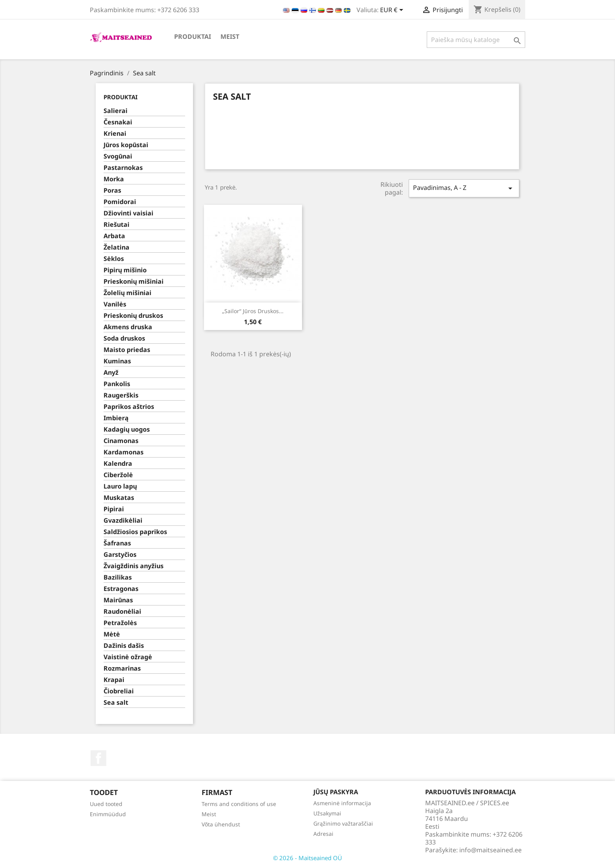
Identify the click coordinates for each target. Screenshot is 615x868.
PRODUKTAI (193, 36)
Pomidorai (120, 202)
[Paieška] (476, 40)
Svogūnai (118, 156)
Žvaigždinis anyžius (134, 566)
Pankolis (117, 384)
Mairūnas (118, 600)
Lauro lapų (120, 486)
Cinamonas (121, 441)
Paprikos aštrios (129, 407)
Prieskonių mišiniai (134, 282)
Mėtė (112, 634)
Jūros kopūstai (126, 145)
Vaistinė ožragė (128, 657)
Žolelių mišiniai (127, 293)
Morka (114, 179)
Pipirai (114, 509)
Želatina (116, 247)
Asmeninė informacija (342, 803)
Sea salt (116, 703)
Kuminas (117, 361)
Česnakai (118, 122)
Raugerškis (121, 395)
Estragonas (121, 589)
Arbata (114, 236)
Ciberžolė (118, 475)
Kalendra (118, 464)
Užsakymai (327, 813)
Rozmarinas (122, 668)
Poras (112, 191)
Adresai (323, 834)
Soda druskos (124, 338)
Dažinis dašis (124, 646)
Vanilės (115, 304)
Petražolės (120, 623)
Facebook (98, 758)
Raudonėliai (122, 612)
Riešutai (116, 225)
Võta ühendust (221, 824)
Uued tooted (106, 804)
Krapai (114, 680)
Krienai (115, 134)
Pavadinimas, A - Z (464, 188)
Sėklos (114, 259)
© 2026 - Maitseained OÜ (307, 858)
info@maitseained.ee (490, 850)
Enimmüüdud (108, 814)
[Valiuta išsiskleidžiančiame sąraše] (393, 11)
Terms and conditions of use (239, 804)
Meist (230, 36)
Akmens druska (128, 327)
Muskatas (119, 498)
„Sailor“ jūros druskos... (253, 311)
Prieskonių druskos (133, 316)
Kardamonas (124, 452)
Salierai (116, 111)
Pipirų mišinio (125, 270)
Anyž (111, 373)
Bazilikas (118, 577)
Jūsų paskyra (336, 792)
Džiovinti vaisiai (128, 213)
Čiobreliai (119, 691)
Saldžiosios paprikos (135, 532)
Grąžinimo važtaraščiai (343, 823)
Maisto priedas (127, 350)
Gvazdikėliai (123, 521)
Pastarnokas (123, 168)
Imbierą (116, 418)
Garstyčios (120, 555)
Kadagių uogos (127, 429)
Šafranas (117, 543)
